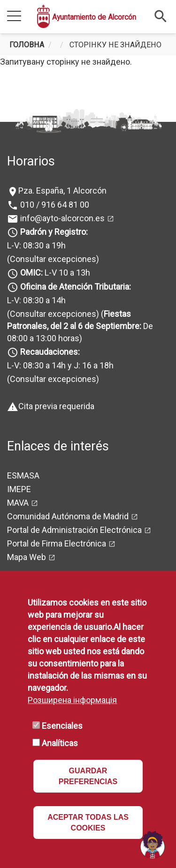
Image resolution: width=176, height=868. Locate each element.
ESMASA (23, 475)
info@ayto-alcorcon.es (61, 218)
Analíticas (60, 743)
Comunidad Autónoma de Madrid (68, 516)
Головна (27, 45)
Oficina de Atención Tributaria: (76, 287)
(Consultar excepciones (52, 259)
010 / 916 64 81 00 (54, 205)
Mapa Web (27, 557)
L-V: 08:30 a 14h (36, 300)
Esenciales (62, 726)
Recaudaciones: (50, 352)
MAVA (18, 503)
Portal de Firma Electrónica (57, 543)
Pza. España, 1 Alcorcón (62, 191)
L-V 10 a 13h (54, 273)
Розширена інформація (72, 700)
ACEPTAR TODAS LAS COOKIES (88, 823)
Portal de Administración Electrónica (74, 530)
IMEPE (19, 489)
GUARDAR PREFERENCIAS (88, 776)
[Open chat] (153, 845)
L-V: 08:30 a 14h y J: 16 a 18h (60, 365)
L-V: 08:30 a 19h (36, 245)
